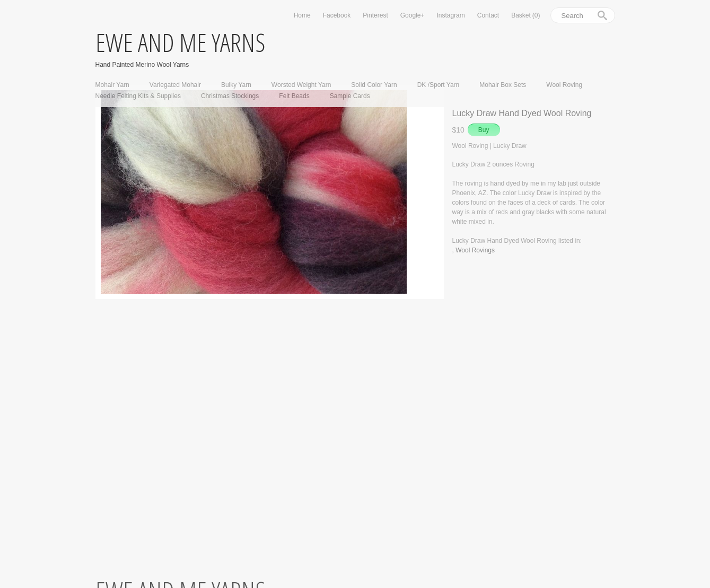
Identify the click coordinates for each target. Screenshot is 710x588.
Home (302, 15)
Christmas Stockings (230, 96)
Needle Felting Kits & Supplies (138, 96)
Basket (525, 15)
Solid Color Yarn (374, 85)
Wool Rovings (475, 250)
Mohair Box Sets (503, 85)
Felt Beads (294, 96)
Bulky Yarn (236, 85)
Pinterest (375, 15)
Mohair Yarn (112, 85)
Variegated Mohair (175, 85)
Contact (488, 15)
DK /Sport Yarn (439, 85)
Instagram (450, 15)
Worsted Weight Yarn (301, 85)
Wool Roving (564, 85)
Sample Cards (350, 96)
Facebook (337, 15)
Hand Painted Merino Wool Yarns (142, 64)
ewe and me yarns (180, 42)
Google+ (413, 15)
